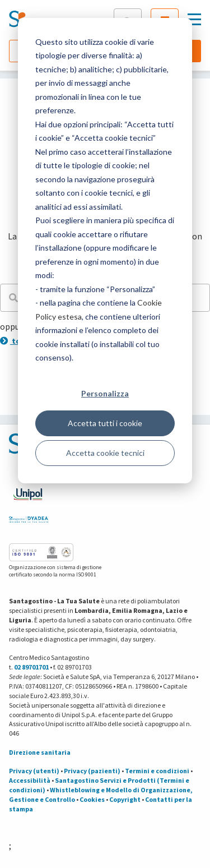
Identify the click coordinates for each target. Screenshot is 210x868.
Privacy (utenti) (34, 771)
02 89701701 (31, 667)
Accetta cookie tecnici (105, 453)
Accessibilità (30, 780)
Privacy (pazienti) (92, 771)
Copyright (125, 799)
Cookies (92, 799)
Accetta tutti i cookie (105, 423)
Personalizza (105, 393)
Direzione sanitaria (40, 752)
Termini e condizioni (157, 771)
